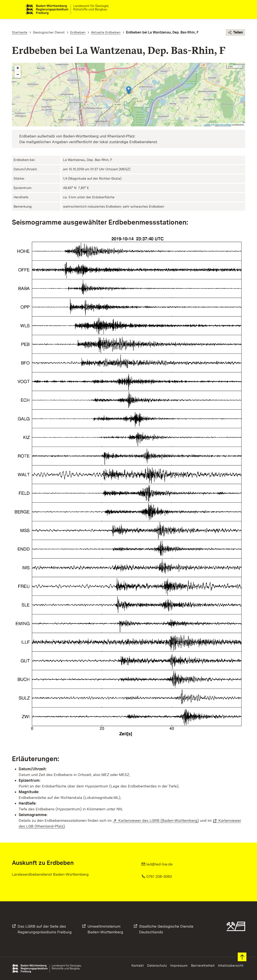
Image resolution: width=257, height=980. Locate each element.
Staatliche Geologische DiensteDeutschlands (166, 929)
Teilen (235, 33)
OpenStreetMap (223, 125)
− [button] (18, 75)
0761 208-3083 (159, 876)
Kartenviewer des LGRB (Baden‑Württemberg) (159, 820)
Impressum (179, 965)
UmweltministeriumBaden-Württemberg (105, 929)
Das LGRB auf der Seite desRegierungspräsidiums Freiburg (45, 929)
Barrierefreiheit (203, 965)
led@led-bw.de (159, 864)
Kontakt (138, 965)
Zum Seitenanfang (242, 957)
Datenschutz (157, 965)
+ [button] (18, 69)
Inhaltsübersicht (231, 965)
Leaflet (207, 125)
